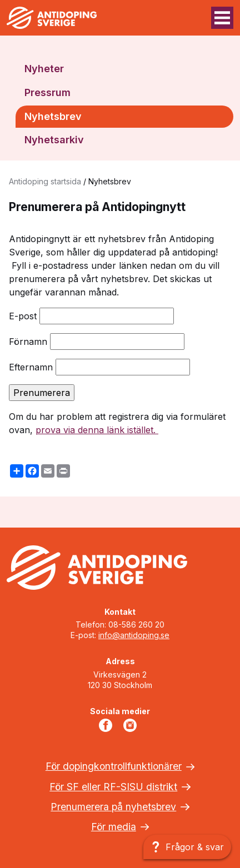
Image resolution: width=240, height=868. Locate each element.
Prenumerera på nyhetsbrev (113, 807)
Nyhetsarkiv (54, 140)
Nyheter (44, 69)
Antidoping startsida (45, 181)
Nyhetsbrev (53, 116)
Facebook (108, 725)
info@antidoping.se (134, 635)
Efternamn (31, 367)
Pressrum (47, 92)
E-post (23, 316)
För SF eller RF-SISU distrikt (113, 787)
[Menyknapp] (222, 18)
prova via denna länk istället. (97, 430)
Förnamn (28, 342)
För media (114, 827)
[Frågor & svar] (187, 847)
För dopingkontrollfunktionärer (114, 766)
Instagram (132, 725)
